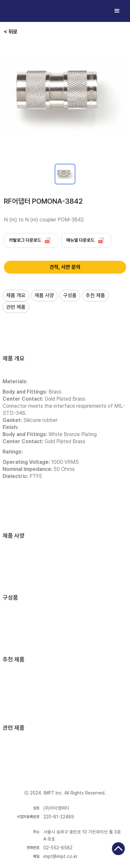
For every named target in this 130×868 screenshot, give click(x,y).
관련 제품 (16, 307)
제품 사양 (44, 295)
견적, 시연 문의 (65, 267)
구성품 (70, 295)
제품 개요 (16, 295)
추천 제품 (95, 295)
